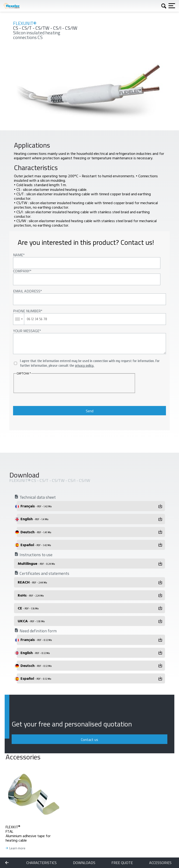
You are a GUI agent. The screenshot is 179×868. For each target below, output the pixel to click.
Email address (27, 291)
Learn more (17, 848)
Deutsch (36, 532)
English (34, 519)
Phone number (27, 311)
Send (90, 411)
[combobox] (19, 319)
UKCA (31, 621)
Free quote (122, 863)
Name (18, 255)
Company (21, 271)
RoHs (31, 595)
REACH (32, 582)
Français (36, 506)
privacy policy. (85, 366)
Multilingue (36, 563)
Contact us (89, 740)
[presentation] (44, 384)
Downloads (84, 863)
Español (36, 545)
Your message (26, 331)
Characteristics (41, 863)
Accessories (160, 863)
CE (28, 608)
